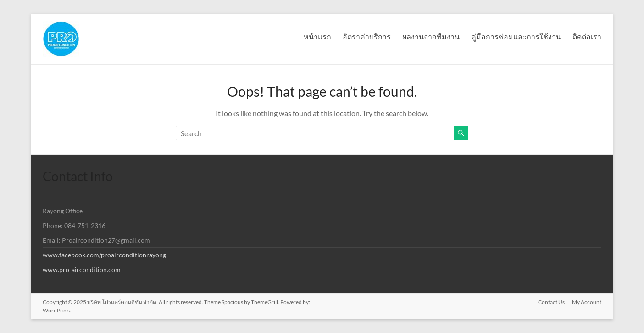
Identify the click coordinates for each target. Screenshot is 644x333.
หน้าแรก (317, 36)
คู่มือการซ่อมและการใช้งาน (516, 36)
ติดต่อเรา (587, 36)
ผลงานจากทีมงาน (431, 36)
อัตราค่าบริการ (367, 36)
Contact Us (551, 302)
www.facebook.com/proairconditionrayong (104, 255)
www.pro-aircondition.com (82, 269)
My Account (587, 302)
